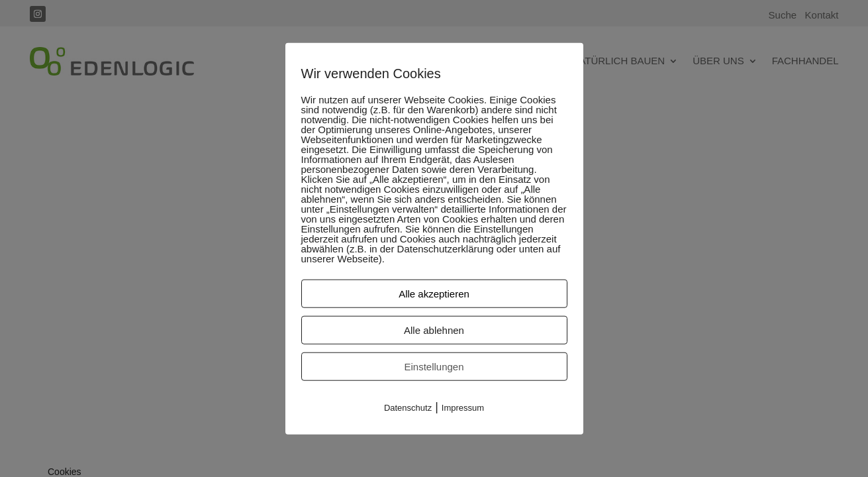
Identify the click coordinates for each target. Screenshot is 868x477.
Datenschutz (408, 408)
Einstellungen (434, 367)
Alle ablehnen (434, 330)
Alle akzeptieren (434, 294)
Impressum (463, 408)
